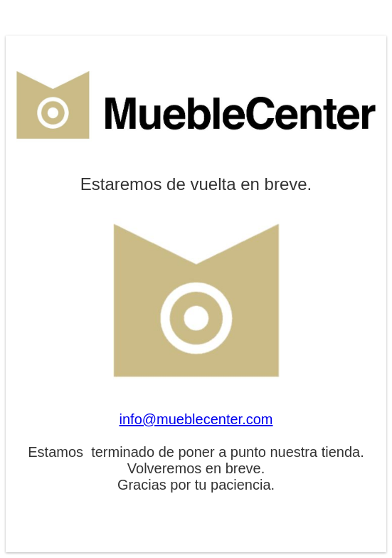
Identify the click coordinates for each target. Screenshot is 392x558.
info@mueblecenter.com (196, 419)
